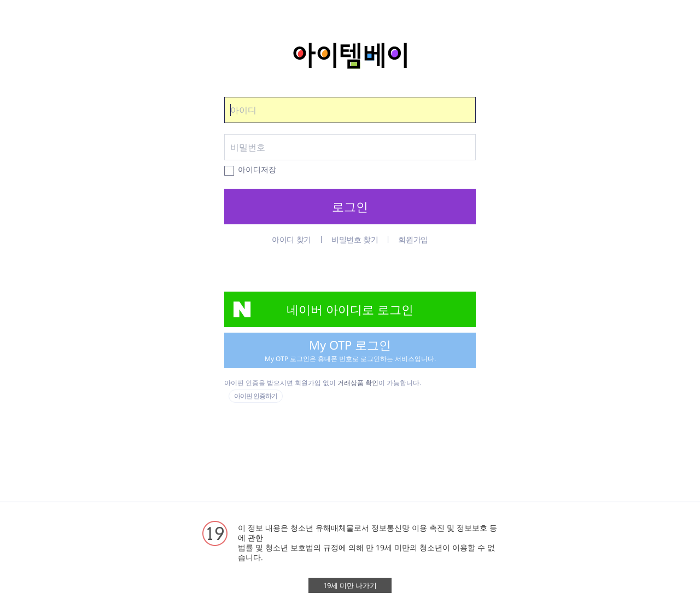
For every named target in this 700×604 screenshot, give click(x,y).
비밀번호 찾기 (355, 239)
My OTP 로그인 (350, 350)
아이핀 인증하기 (256, 396)
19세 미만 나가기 (350, 585)
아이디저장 (257, 170)
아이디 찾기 (291, 239)
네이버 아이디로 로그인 (350, 309)
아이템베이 (350, 56)
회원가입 (413, 239)
